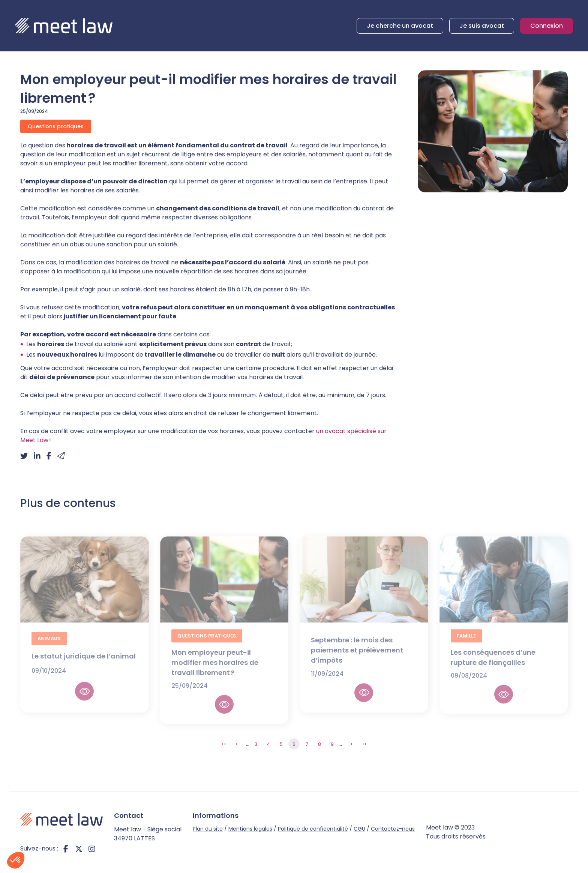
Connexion (547, 26)
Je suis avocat (482, 26)
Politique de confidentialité (313, 829)
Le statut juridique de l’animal (84, 662)
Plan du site (208, 829)
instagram (92, 849)
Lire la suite (84, 698)
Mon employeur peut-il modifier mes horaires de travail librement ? (215, 669)
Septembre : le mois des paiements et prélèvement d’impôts (357, 656)
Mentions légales (250, 829)
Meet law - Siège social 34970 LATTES (148, 834)
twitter (79, 849)
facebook (66, 849)
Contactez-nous (393, 829)
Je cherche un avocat (400, 26)
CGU (359, 829)
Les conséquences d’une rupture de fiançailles (493, 664)
